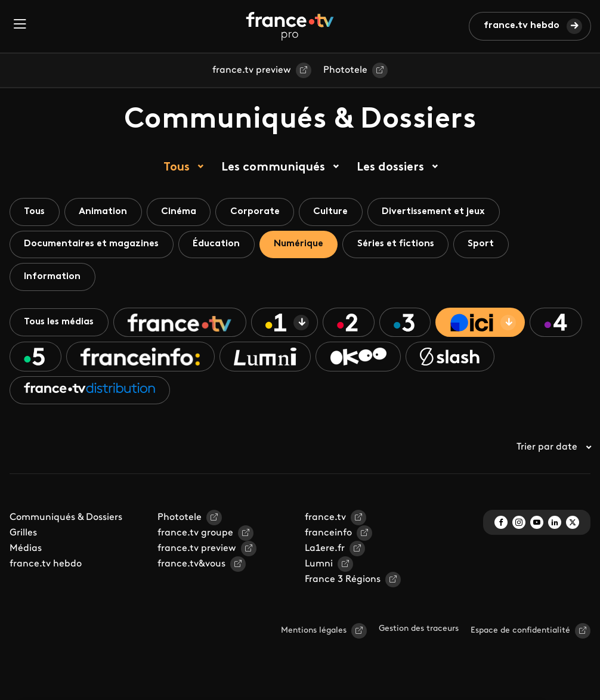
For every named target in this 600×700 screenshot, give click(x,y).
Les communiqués (273, 168)
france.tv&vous (191, 566)
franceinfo (328, 535)
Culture (335, 212)
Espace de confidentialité (520, 632)
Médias (26, 550)
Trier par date (553, 449)
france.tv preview (252, 70)
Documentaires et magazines (92, 244)
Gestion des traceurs (419, 631)
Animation (105, 212)
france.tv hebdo (522, 26)
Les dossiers (390, 168)
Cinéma (181, 212)
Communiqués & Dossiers (66, 519)
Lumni (319, 566)
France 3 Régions (343, 581)
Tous (177, 168)
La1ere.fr (325, 550)
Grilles (23, 535)
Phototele (345, 70)
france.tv (325, 519)
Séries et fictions (400, 244)
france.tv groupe (195, 535)
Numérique (301, 244)
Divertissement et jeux (439, 212)
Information (53, 277)
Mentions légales (314, 632)
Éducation (219, 244)
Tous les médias (60, 323)
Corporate (258, 212)
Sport (487, 244)
